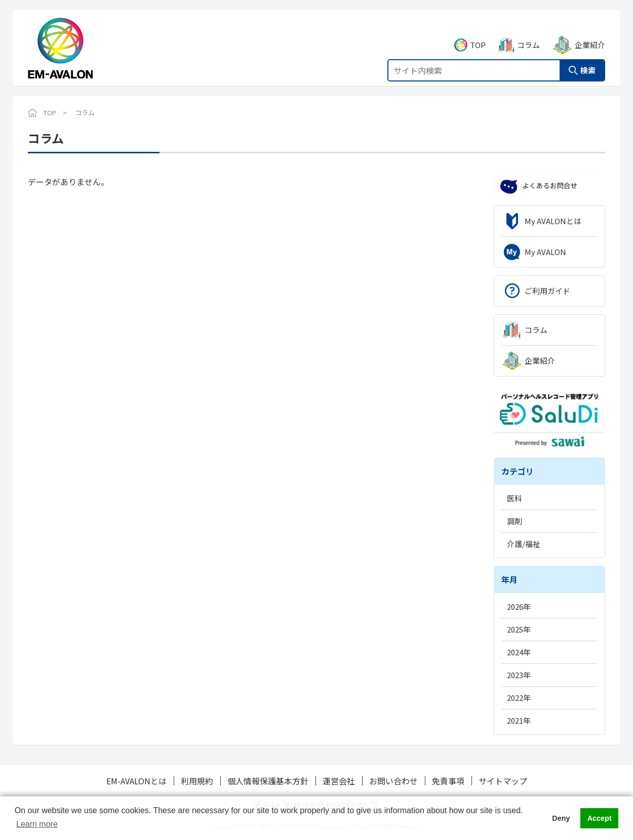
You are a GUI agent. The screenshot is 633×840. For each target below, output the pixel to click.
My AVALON (545, 252)
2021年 (519, 720)
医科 (515, 498)
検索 (588, 59)
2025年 (519, 629)
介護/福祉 (524, 544)
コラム (528, 34)
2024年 (519, 652)
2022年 (519, 698)
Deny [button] (561, 818)
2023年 (519, 675)
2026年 (519, 606)
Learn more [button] (37, 824)
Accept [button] (600, 818)
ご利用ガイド (547, 291)
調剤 (515, 521)
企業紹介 (590, 34)
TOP (478, 34)
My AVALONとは (553, 221)
